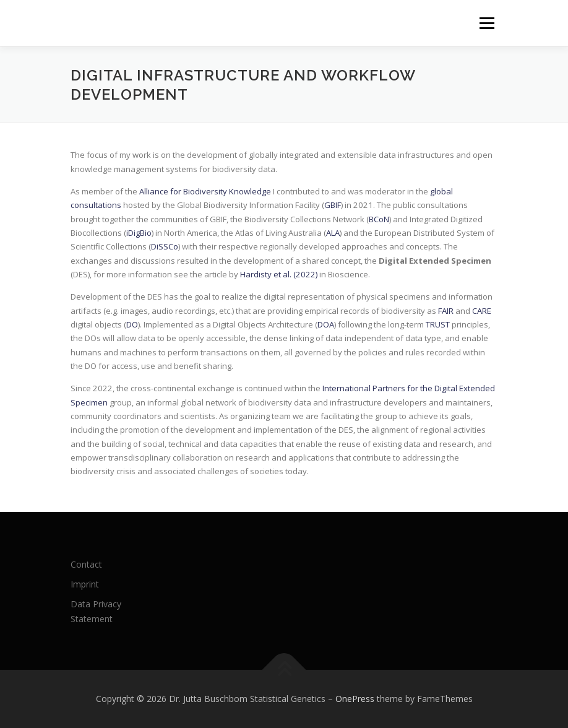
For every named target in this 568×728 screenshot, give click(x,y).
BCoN (379, 219)
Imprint (85, 584)
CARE (482, 311)
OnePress (355, 699)
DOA (326, 324)
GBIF (333, 205)
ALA (333, 233)
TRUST (438, 324)
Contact (86, 564)
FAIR (446, 311)
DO (132, 324)
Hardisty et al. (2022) (279, 274)
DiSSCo (165, 246)
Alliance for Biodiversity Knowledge (205, 191)
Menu (487, 23)
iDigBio (139, 233)
